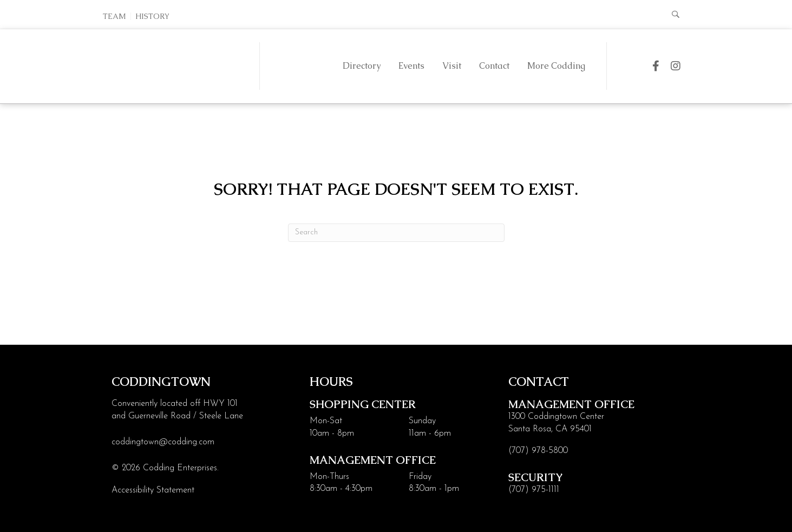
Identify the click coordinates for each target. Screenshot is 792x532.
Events (411, 66)
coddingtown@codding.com (163, 442)
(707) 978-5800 (538, 451)
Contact (494, 66)
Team (114, 16)
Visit (451, 66)
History (152, 16)
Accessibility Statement (153, 490)
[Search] (396, 233)
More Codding (556, 66)
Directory (361, 66)
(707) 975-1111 (534, 490)
